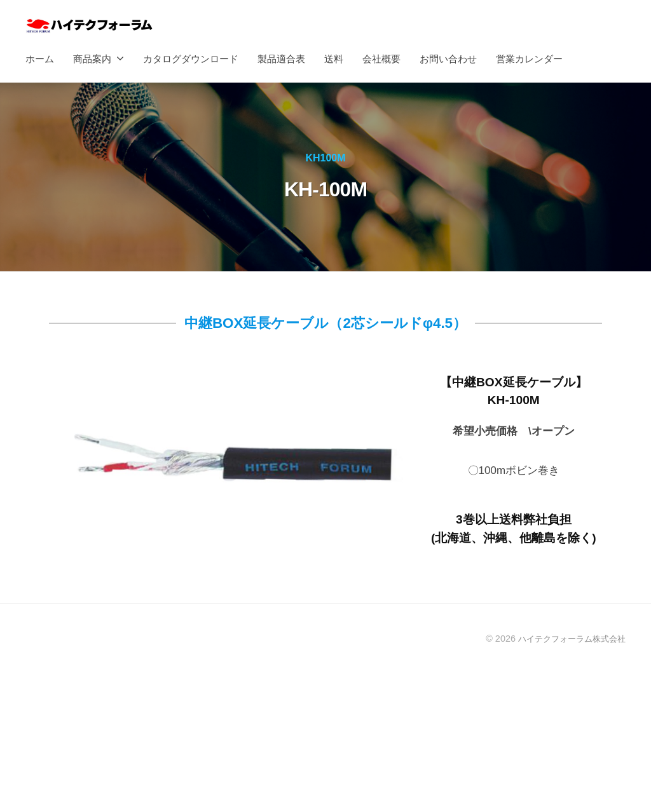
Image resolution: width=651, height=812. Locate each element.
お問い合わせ (448, 59)
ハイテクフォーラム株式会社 (568, 639)
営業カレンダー (529, 59)
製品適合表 (281, 59)
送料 (334, 59)
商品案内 (92, 59)
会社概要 (381, 59)
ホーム (40, 59)
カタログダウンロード (191, 59)
